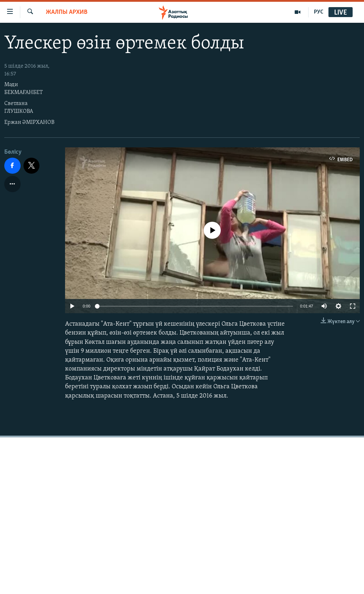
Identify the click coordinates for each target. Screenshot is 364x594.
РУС (319, 12)
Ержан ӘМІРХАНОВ (29, 122)
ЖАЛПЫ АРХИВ (67, 12)
